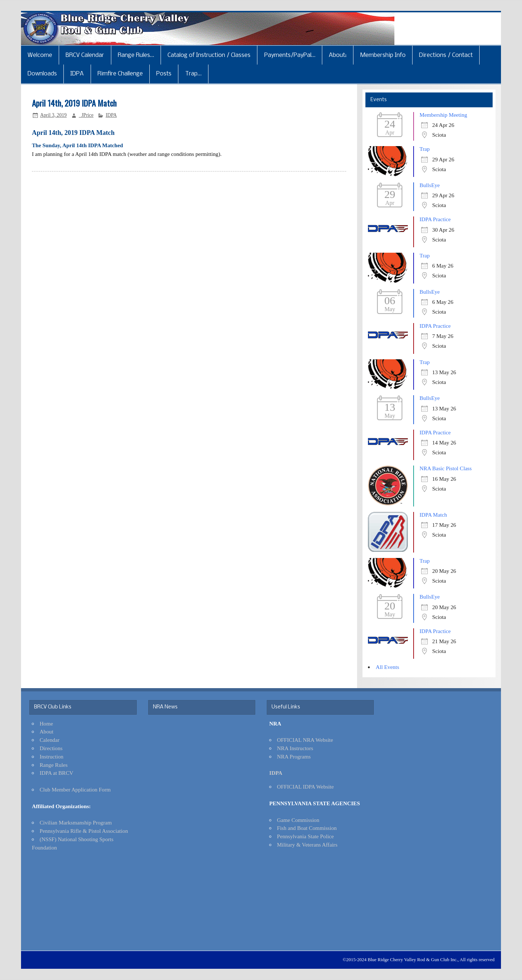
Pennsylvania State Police (305, 836)
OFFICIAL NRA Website (305, 740)
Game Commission (298, 820)
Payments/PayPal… (290, 55)
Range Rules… (136, 55)
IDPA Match (433, 515)
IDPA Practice (435, 219)
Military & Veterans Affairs (307, 845)
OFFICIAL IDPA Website (305, 787)
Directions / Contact (446, 55)
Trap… (193, 74)
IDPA (77, 74)
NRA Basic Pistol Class (446, 468)
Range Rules (53, 765)
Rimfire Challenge (120, 74)
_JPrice (86, 115)
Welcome (40, 55)
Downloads (42, 74)
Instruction (51, 756)
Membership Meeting (443, 115)
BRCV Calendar (85, 55)
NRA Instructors (295, 748)
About (46, 731)
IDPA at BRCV (56, 773)
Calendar (49, 740)
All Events (388, 667)
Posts (164, 74)
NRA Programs (294, 756)
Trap (424, 149)
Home (46, 723)
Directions (51, 748)
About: (338, 55)
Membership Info (383, 55)
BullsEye (430, 185)
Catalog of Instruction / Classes (209, 55)
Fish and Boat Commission (307, 828)
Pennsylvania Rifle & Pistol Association (84, 831)
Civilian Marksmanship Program (76, 822)
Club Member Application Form (75, 789)
